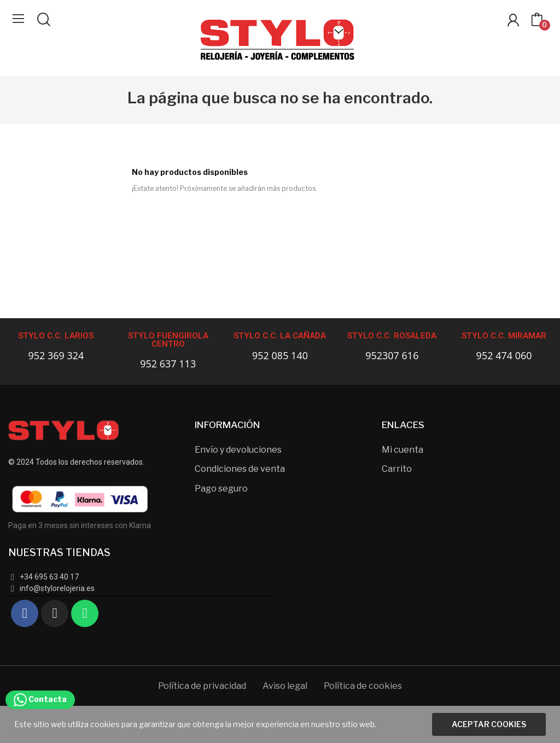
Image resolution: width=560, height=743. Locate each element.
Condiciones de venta (240, 469)
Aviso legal (285, 686)
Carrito (397, 469)
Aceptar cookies (489, 724)
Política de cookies (363, 686)
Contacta (40, 699)
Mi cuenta (402, 450)
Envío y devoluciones (238, 450)
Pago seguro (221, 488)
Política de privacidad (202, 686)
